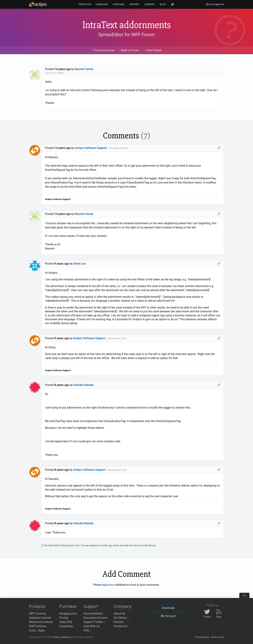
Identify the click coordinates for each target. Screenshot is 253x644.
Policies (119, 622)
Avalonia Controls (40, 618)
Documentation (93, 614)
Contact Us (121, 626)
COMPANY (150, 4)
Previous (103, 50)
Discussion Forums (95, 618)
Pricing (64, 618)
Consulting (66, 626)
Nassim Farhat (84, 69)
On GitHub (121, 618)
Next (153, 50)
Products (37, 606)
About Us (119, 614)
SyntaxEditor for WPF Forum (127, 35)
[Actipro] (38, 4)
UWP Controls (38, 626)
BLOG (163, 4)
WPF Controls (38, 614)
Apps (42, 630)
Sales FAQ (66, 622)
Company (123, 606)
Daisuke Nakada (83, 385)
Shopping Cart (68, 614)
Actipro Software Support (91, 148)
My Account (168, 616)
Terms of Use (217, 637)
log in (105, 585)
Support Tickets (95, 622)
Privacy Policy (202, 637)
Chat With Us (92, 626)
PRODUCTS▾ (85, 4)
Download (168, 608)
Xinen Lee (80, 264)
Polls (87, 630)
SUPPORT (134, 4)
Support (91, 606)
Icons (32, 630)
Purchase (68, 606)
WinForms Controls (41, 622)
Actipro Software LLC (63, 637)
